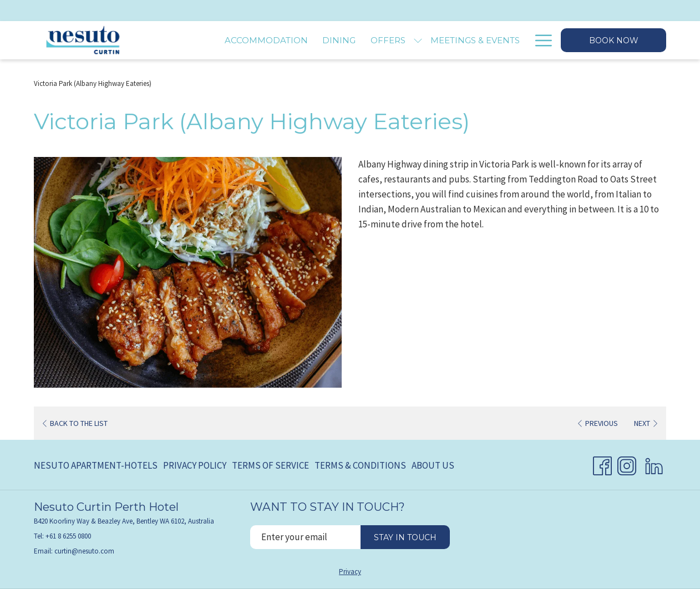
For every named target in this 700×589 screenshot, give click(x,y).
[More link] (539, 40)
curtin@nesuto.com (84, 551)
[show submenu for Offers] (418, 40)
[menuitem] (266, 40)
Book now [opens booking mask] (614, 40)
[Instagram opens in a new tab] (627, 464)
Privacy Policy (195, 465)
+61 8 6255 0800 (68, 536)
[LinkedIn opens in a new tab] (654, 464)
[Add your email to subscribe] (305, 537)
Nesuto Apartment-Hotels (96, 465)
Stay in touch (405, 537)
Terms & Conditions (360, 465)
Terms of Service (270, 465)
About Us (433, 465)
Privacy (350, 572)
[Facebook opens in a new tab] (602, 464)
